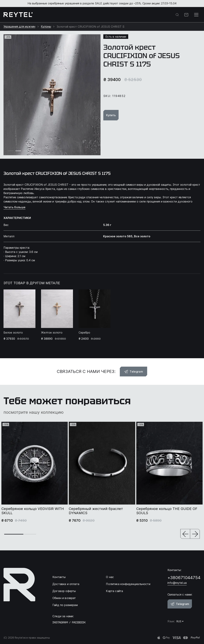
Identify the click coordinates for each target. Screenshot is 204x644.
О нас (110, 577)
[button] (185, 534)
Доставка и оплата (66, 584)
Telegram (133, 372)
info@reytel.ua (177, 583)
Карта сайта (114, 591)
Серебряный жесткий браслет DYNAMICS (96, 511)
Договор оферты (64, 591)
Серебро (84, 333)
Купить (111, 115)
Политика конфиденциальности (128, 584)
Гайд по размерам (65, 605)
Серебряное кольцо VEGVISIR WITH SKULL (33, 511)
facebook (79, 622)
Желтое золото (52, 333)
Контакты (59, 577)
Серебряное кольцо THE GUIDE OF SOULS (167, 511)
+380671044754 (184, 578)
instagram (60, 622)
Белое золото (13, 333)
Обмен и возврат (64, 598)
